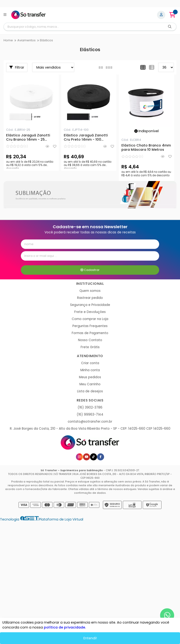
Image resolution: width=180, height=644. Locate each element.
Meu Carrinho (90, 384)
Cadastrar (90, 270)
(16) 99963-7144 (90, 415)
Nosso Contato (90, 340)
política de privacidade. (65, 627)
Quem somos (90, 291)
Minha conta (90, 370)
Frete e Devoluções (90, 312)
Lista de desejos (90, 391)
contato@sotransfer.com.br (90, 422)
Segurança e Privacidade (90, 305)
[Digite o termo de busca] (84, 27)
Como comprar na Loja (90, 319)
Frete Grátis (90, 347)
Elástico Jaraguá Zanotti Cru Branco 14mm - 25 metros (28, 138)
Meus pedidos (90, 377)
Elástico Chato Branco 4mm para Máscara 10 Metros (146, 148)
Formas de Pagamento (90, 333)
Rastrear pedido (90, 298)
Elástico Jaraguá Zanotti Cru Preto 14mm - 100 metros (86, 138)
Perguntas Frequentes (90, 326)
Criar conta (90, 363)
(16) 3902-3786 (90, 407)
